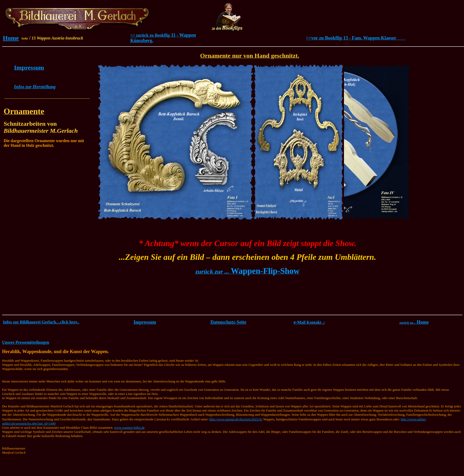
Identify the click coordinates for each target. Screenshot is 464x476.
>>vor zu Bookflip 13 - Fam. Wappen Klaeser (356, 38)
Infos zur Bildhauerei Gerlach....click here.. (41, 322)
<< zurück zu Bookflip (151, 35)
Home (11, 38)
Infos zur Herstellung (35, 87)
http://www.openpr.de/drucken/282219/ (236, 419)
